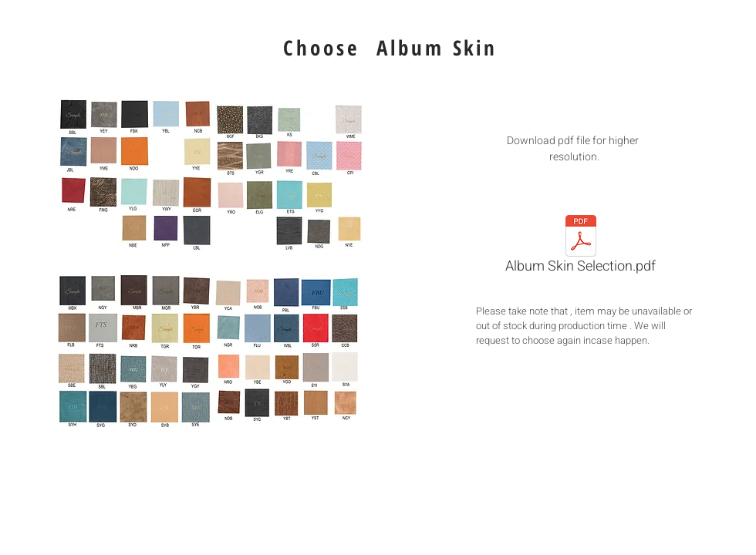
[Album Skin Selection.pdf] (580, 247)
